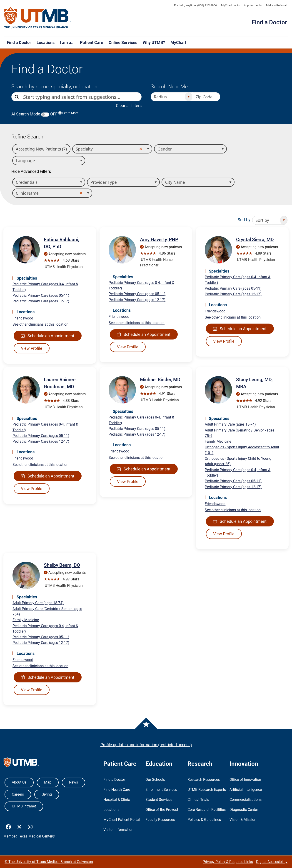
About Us (19, 782)
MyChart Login (230, 5)
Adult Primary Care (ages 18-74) (230, 424)
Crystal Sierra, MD (255, 240)
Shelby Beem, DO (62, 565)
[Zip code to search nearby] (206, 97)
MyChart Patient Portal (122, 820)
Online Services (123, 42)
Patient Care (92, 42)
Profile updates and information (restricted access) (146, 745)
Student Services (159, 800)
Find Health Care (117, 790)
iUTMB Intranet (24, 806)
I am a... (67, 42)
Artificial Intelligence (246, 790)
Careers (18, 794)
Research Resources (204, 780)
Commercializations (246, 800)
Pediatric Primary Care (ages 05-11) (41, 295)
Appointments (253, 5)
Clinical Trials (198, 800)
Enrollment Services (161, 790)
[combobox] (82, 97)
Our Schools (155, 780)
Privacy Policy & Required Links (228, 862)
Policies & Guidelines (204, 820)
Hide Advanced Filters (31, 171)
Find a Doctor (269, 22)
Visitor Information (118, 830)
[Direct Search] (17, 97)
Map (48, 782)
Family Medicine (218, 441)
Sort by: (245, 220)
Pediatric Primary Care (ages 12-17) (41, 301)
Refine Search (27, 137)
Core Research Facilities (207, 810)
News (74, 782)
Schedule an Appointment (48, 336)
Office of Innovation (245, 780)
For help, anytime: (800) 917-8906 (195, 5)
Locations (46, 42)
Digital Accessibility (272, 862)
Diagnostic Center (244, 810)
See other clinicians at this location (40, 324)
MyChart (178, 42)
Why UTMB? (154, 42)
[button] (141, 149)
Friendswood (23, 318)
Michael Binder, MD (160, 380)
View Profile (32, 348)
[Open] (188, 97)
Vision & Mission (243, 820)
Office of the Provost (162, 810)
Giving (47, 794)
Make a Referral (276, 5)
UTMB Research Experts (207, 790)
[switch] (45, 115)
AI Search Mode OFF (45, 114)
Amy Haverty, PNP (159, 240)
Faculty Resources (160, 820)
